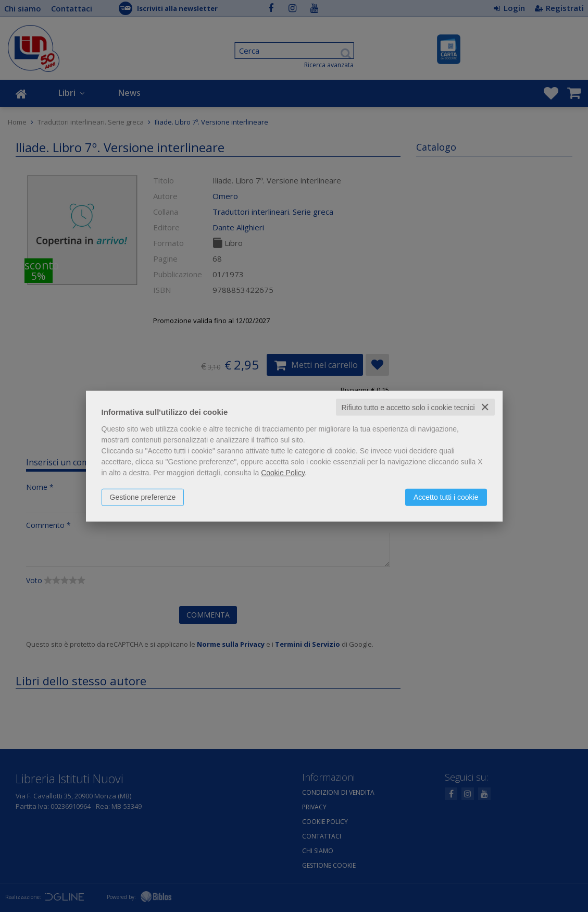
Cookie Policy (283, 472)
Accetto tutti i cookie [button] (446, 497)
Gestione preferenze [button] (143, 497)
